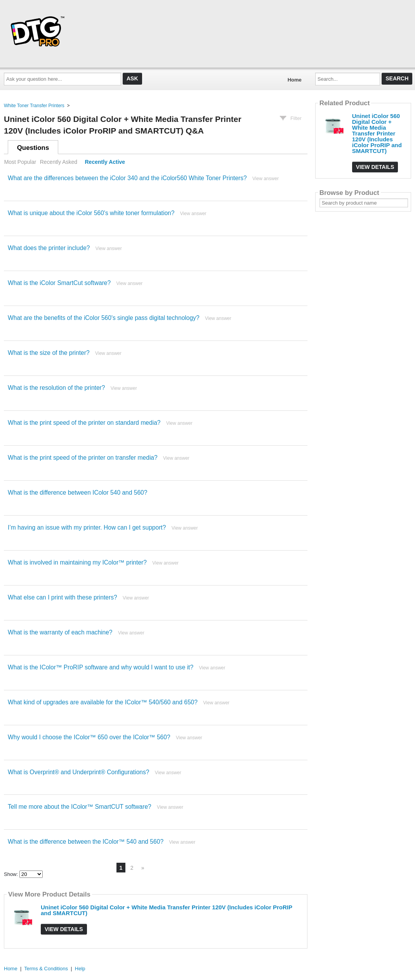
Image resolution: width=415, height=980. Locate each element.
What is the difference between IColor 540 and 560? (77, 493)
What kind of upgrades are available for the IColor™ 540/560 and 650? (103, 702)
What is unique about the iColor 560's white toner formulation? (91, 213)
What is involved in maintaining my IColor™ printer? (77, 562)
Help (80, 969)
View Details (64, 929)
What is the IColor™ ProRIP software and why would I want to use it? (101, 667)
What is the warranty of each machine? (60, 632)
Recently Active (105, 162)
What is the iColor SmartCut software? (59, 283)
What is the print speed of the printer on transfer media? (83, 458)
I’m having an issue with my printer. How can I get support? (87, 527)
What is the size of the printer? (49, 353)
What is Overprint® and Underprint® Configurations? (78, 772)
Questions (33, 148)
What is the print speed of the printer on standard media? (84, 423)
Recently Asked (59, 162)
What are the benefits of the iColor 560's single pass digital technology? (104, 318)
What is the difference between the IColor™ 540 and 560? (86, 842)
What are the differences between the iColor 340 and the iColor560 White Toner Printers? (127, 178)
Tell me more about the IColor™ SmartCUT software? (80, 807)
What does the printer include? (49, 248)
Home (295, 80)
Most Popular (20, 162)
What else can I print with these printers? (63, 597)
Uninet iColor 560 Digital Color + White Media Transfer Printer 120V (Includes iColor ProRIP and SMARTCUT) (167, 910)
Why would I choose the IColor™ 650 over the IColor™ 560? (89, 737)
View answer (266, 179)
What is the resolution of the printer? (56, 388)
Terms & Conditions (46, 969)
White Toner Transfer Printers (34, 106)
